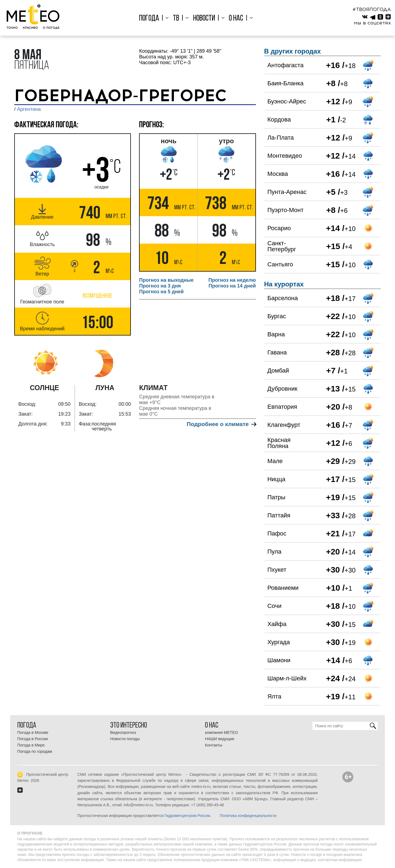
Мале (275, 461)
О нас (234, 19)
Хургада (279, 642)
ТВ (178, 19)
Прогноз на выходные (166, 280)
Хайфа (277, 624)
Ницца (276, 479)
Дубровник (282, 389)
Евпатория (282, 407)
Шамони (279, 660)
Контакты (214, 745)
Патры (276, 497)
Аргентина (29, 109)
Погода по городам (35, 751)
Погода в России (33, 739)
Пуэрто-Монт (286, 210)
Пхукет (277, 570)
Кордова (279, 119)
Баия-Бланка (286, 83)
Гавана (277, 352)
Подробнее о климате (221, 424)
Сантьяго (280, 264)
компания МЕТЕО (221, 732)
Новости (204, 19)
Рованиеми (283, 588)
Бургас (277, 316)
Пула (274, 552)
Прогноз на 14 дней (232, 286)
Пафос (277, 533)
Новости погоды (125, 739)
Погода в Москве (33, 732)
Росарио (279, 228)
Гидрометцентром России (187, 816)
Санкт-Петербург (282, 246)
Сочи (274, 606)
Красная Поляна (279, 443)
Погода (153, 19)
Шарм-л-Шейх (287, 678)
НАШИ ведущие (220, 739)
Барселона (283, 298)
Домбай (278, 370)
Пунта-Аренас (287, 192)
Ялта (274, 696)
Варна (276, 334)
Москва (278, 174)
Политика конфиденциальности (248, 816)
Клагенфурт (284, 425)
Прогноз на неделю (232, 280)
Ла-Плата (281, 138)
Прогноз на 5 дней (161, 292)
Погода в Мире (31, 745)
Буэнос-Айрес (287, 101)
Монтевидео (285, 156)
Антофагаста (286, 65)
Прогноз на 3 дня (160, 286)
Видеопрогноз (123, 732)
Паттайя (279, 515)
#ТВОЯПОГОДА (372, 9)
